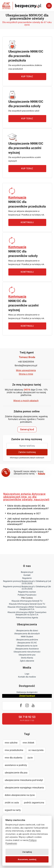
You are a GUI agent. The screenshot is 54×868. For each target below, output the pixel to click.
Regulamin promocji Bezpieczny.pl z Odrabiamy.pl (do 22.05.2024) (27, 588)
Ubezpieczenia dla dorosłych (27, 634)
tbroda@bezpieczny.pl (26, 365)
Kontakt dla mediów (27, 677)
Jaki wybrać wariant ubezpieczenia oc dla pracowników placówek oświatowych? (28, 521)
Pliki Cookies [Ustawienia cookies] (27, 598)
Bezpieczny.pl (27, 572)
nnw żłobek (28, 743)
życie (30, 758)
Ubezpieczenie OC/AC (27, 643)
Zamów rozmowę (27, 452)
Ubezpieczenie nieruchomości (27, 652)
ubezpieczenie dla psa (16, 773)
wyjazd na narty (13, 810)
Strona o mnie (26, 374)
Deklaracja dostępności (27, 692)
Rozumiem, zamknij (27, 859)
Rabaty (42, 474)
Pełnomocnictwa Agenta (27, 618)
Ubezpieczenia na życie (27, 646)
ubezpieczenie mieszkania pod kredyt (24, 780)
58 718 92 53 (27, 717)
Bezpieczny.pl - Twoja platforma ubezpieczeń (22, 6)
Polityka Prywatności (27, 595)
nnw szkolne (11, 743)
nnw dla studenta (14, 758)
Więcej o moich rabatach (26, 401)
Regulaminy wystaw (27, 592)
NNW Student (27, 637)
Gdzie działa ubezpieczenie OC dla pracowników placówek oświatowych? (28, 507)
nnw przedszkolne (14, 750)
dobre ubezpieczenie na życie (20, 795)
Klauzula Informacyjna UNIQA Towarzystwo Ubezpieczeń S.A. (27, 608)
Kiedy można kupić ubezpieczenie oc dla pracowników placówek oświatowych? (29, 531)
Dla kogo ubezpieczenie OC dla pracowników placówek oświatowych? (28, 538)
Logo (27, 674)
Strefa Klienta (27, 658)
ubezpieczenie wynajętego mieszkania (24, 788)
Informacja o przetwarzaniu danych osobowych (27, 458)
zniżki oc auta (12, 803)
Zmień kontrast (27, 696)
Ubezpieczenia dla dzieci (27, 631)
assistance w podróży (16, 765)
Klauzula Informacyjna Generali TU (27, 601)
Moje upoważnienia (26, 370)
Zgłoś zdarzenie (27, 661)
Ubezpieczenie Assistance (27, 649)
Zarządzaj (27, 852)
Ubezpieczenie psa (27, 655)
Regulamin (27, 578)
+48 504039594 (26, 362)
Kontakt (27, 575)
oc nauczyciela (36, 750)
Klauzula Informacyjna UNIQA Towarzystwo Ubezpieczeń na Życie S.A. (27, 614)
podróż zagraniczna (34, 803)
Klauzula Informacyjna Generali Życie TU (27, 604)
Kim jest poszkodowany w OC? (24, 513)
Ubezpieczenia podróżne (27, 640)
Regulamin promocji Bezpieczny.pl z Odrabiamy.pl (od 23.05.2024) (27, 582)
